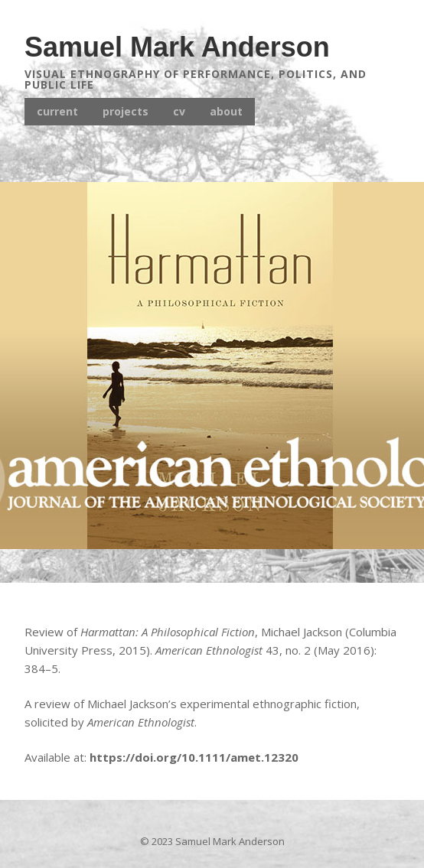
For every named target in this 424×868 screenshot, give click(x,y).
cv (179, 111)
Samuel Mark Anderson (177, 47)
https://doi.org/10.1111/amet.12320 (194, 757)
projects (126, 111)
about (226, 111)
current (57, 111)
